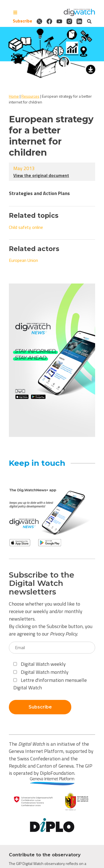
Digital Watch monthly (41, 672)
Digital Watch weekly (40, 664)
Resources (30, 96)
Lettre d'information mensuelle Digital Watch (50, 684)
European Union (23, 260)
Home (14, 96)
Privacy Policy (64, 634)
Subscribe (22, 21)
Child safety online (26, 227)
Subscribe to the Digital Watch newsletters (42, 583)
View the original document (41, 175)
